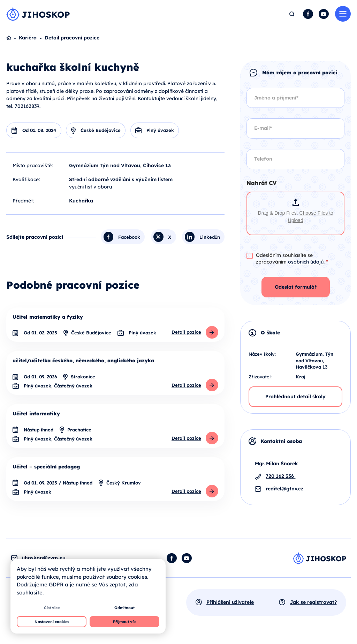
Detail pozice (186, 333)
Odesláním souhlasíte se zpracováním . (292, 259)
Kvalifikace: (26, 180)
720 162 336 (280, 476)
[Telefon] (295, 160)
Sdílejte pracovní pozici (35, 237)
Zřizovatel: (260, 377)
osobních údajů (306, 262)
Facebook (308, 14)
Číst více (52, 608)
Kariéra (28, 38)
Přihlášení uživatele (230, 605)
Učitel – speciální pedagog (46, 469)
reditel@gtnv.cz (284, 489)
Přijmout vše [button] (125, 622)
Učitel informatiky (36, 415)
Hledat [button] (292, 14)
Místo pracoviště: (33, 166)
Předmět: (23, 201)
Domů (13, 38)
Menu (343, 14)
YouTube (324, 14)
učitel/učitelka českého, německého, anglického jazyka (83, 362)
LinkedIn (210, 237)
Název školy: (262, 354)
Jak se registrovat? (313, 605)
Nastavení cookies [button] (52, 622)
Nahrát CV (261, 183)
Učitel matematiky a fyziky (48, 317)
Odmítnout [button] (124, 608)
